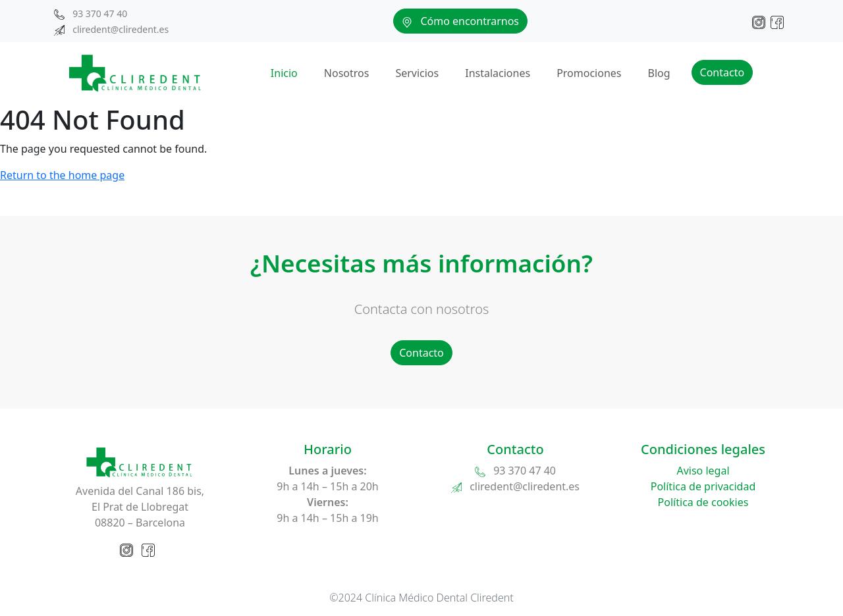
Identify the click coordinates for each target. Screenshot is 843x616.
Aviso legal (703, 471)
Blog (659, 73)
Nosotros (347, 73)
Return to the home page (62, 175)
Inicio (284, 73)
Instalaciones (498, 73)
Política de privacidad (703, 486)
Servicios (417, 73)
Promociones (589, 73)
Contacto (722, 72)
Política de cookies (703, 502)
